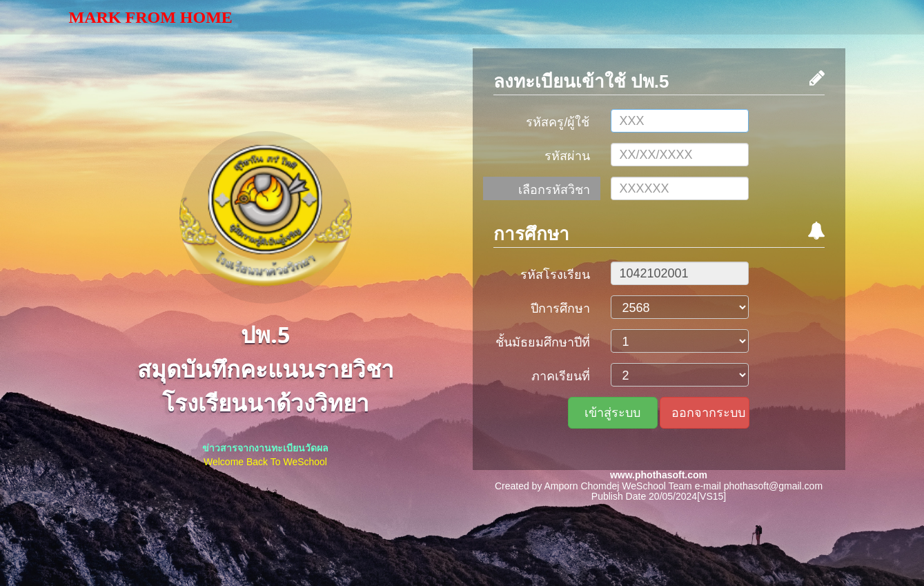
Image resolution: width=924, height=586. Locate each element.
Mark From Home (151, 17)
